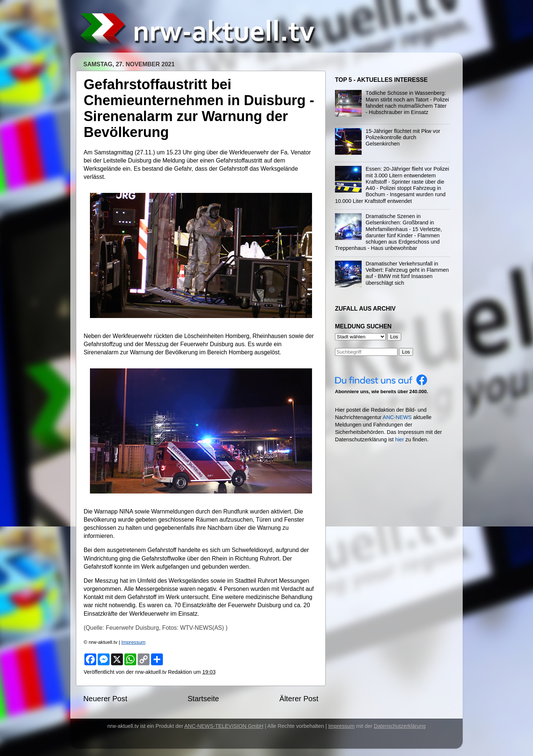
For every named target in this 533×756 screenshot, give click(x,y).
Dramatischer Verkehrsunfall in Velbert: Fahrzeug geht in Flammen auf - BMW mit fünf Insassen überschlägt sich (407, 273)
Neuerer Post (105, 699)
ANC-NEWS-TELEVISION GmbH (224, 726)
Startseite (203, 699)
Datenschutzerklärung (400, 726)
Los (406, 352)
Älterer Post (299, 699)
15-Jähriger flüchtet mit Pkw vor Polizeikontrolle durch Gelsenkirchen (403, 138)
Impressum (133, 642)
